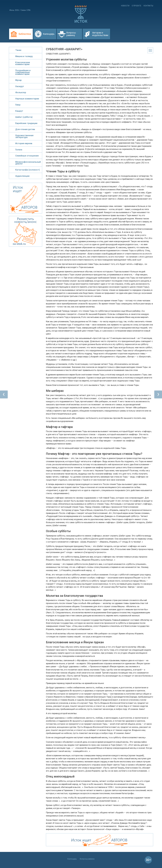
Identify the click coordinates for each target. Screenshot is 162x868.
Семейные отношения (27, 156)
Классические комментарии (23, 63)
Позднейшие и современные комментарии (23, 72)
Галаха (19, 150)
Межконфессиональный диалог (28, 163)
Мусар (18, 80)
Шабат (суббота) (24, 117)
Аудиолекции (22, 176)
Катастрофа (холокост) (28, 170)
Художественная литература (24, 136)
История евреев (24, 143)
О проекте (136, 6)
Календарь (49, 34)
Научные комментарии (27, 99)
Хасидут (20, 86)
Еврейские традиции (26, 123)
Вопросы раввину (71, 34)
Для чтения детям (25, 129)
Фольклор (21, 92)
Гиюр (18, 105)
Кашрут (19, 111)
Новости (125, 6)
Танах (18, 50)
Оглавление (150, 50)
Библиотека (25, 34)
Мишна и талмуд (24, 56)
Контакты (148, 6)
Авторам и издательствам (100, 34)
